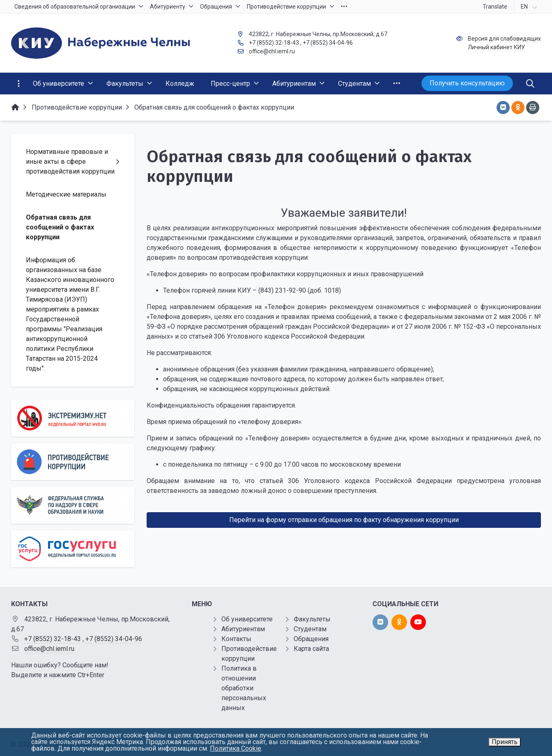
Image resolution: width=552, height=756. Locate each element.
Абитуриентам (243, 629)
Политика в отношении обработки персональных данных (244, 688)
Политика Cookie (236, 748)
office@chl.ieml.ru (272, 51)
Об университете (247, 619)
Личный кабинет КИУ (496, 47)
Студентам (310, 629)
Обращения (311, 639)
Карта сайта (311, 649)
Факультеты (312, 619)
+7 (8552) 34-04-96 (328, 43)
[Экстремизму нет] (73, 418)
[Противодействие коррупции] (73, 462)
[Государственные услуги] (73, 549)
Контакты (236, 639)
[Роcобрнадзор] (73, 505)
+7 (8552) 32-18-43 (274, 43)
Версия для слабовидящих (504, 39)
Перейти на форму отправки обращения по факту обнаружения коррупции (344, 520)
